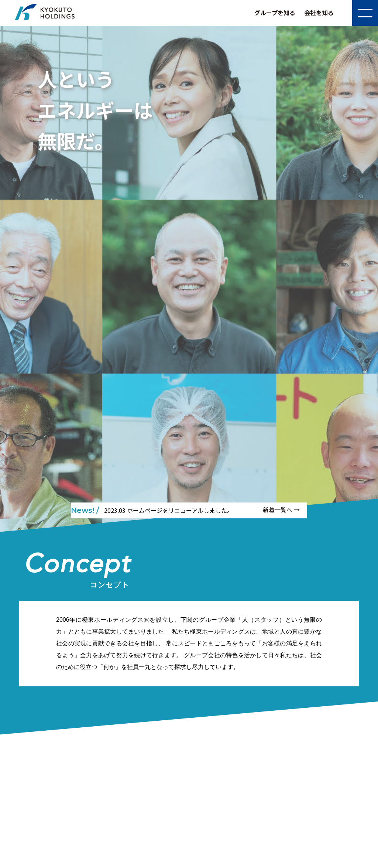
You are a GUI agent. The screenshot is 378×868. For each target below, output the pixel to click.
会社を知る (319, 13)
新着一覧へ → (281, 510)
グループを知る (275, 13)
